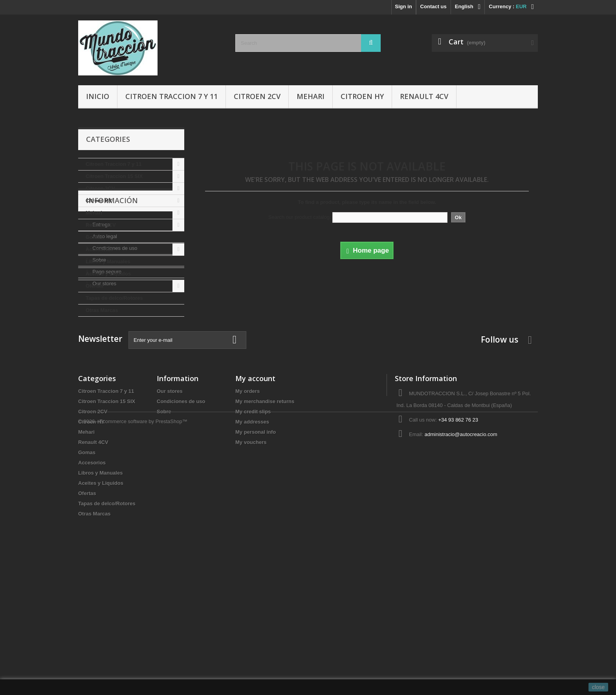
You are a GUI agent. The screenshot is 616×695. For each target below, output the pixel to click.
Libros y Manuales (108, 261)
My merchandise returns (265, 533)
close (599, 687)
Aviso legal (104, 373)
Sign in (403, 6)
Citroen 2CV (257, 96)
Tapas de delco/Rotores (114, 298)
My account (255, 510)
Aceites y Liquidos (108, 274)
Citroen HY (362, 96)
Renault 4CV (424, 96)
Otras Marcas (102, 310)
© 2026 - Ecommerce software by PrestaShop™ (133, 674)
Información (112, 340)
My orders (247, 523)
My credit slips (253, 543)
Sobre (99, 397)
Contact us (434, 6)
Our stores (104, 420)
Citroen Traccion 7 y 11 (171, 96)
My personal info (256, 564)
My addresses (252, 553)
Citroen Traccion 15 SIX (114, 176)
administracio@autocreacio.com (461, 566)
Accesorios (99, 249)
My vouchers (251, 574)
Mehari (311, 96)
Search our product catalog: (300, 217)
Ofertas (95, 286)
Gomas (94, 237)
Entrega (101, 361)
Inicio (98, 96)
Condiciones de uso (114, 385)
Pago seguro (106, 408)
